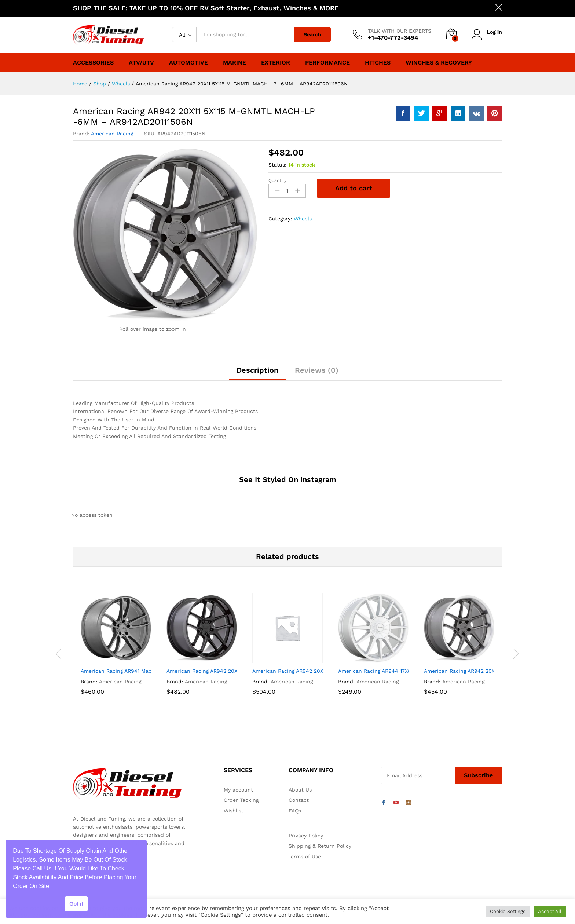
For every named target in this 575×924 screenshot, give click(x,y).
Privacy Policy (306, 836)
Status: (277, 165)
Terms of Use (305, 857)
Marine (235, 63)
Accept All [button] (550, 911)
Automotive (188, 63)
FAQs (295, 811)
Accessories (93, 63)
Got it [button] (76, 904)
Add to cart (354, 188)
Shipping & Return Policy (320, 846)
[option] (116, 654)
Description (257, 370)
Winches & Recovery (439, 63)
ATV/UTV (141, 63)
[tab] (257, 373)
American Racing (112, 134)
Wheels (303, 219)
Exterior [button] (276, 63)
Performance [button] (327, 63)
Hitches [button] (378, 63)
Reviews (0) (317, 370)
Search (312, 34)
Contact (299, 800)
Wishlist (234, 811)
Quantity (277, 180)
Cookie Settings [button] (508, 911)
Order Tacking (241, 800)
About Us (300, 790)
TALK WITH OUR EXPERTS (400, 31)
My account (238, 790)
